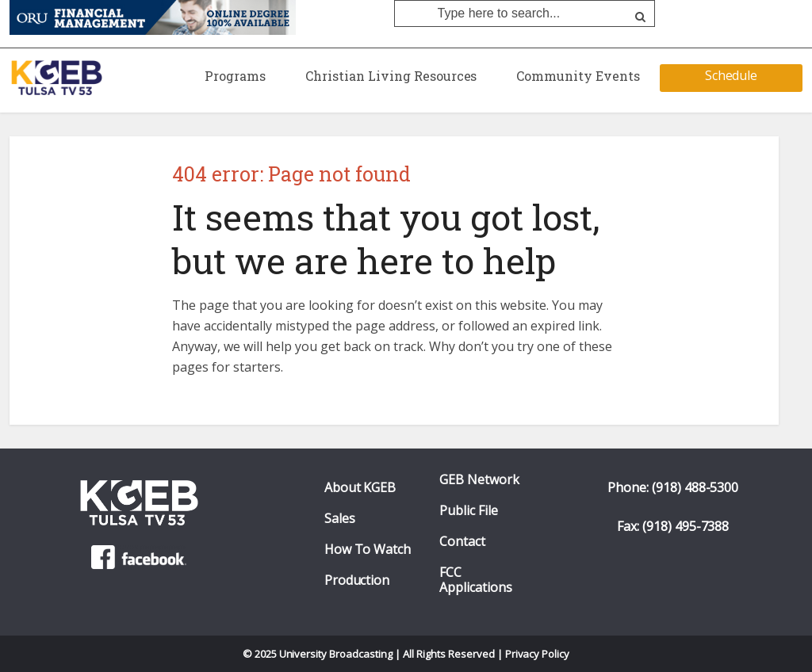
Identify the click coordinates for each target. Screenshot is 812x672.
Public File (469, 511)
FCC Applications (476, 580)
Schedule (732, 75)
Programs (235, 76)
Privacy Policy (538, 654)
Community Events (578, 76)
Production (357, 580)
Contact (462, 542)
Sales (340, 519)
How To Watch (368, 550)
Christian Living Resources (391, 76)
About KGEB (360, 488)
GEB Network (479, 480)
